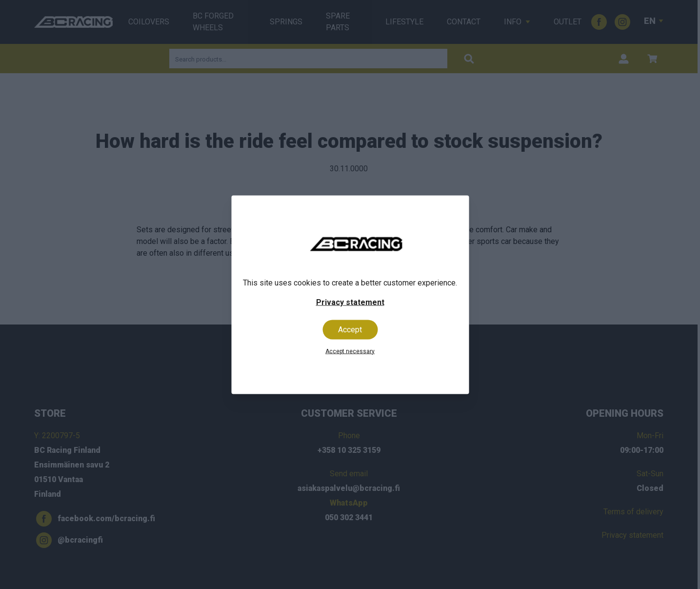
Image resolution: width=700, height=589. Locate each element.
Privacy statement (350, 302)
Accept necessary (350, 351)
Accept (350, 329)
